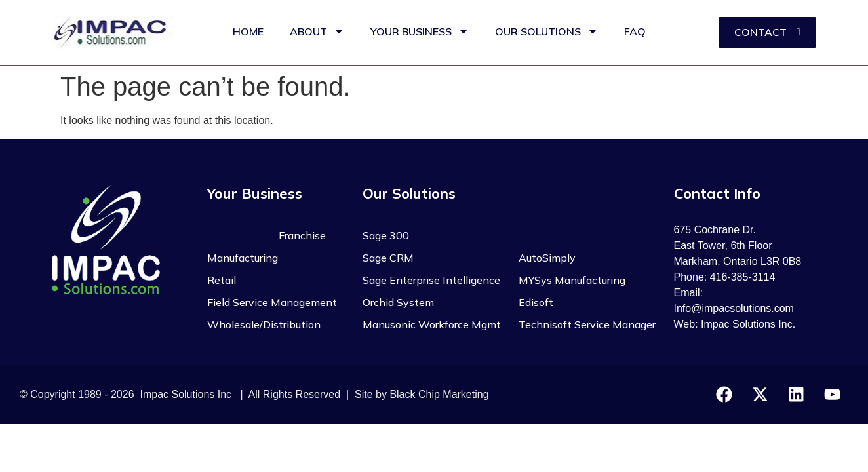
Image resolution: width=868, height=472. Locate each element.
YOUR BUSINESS (420, 31)
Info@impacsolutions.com (734, 308)
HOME (248, 31)
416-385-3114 (743, 277)
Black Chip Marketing (439, 394)
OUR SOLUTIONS (546, 31)
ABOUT (317, 31)
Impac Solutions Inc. (748, 324)
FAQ (635, 31)
